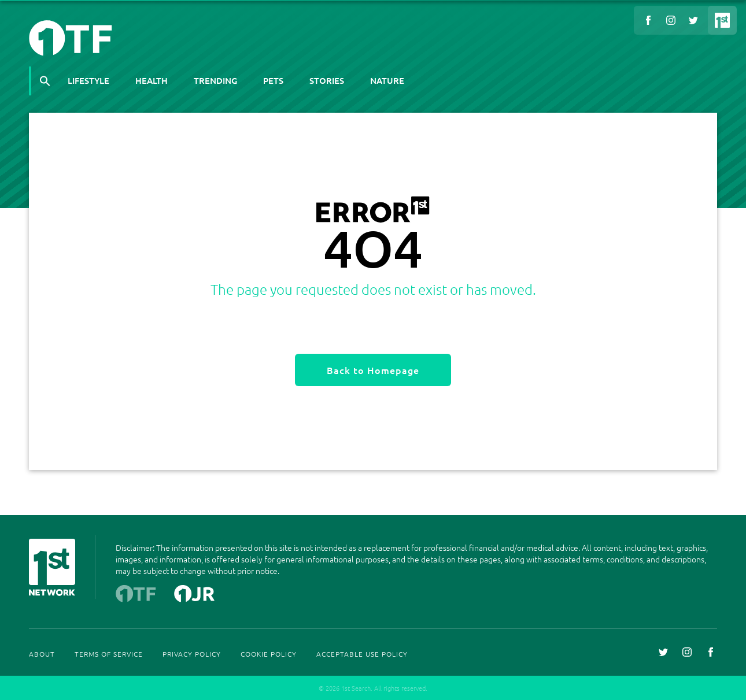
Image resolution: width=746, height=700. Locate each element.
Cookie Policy (269, 654)
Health (152, 80)
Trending (215, 80)
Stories (327, 80)
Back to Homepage (373, 370)
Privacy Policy (192, 654)
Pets (273, 80)
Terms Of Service (109, 654)
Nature (387, 80)
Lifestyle (88, 80)
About (42, 654)
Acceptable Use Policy (362, 654)
